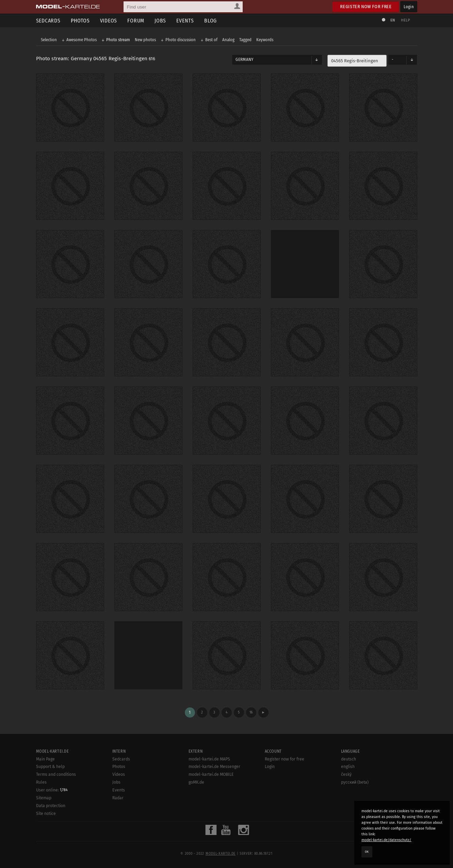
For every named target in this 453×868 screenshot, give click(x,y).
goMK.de (196, 782)
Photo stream (118, 40)
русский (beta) (355, 782)
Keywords (265, 40)
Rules (41, 782)
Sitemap (44, 798)
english (348, 767)
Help (406, 20)
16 (251, 712)
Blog (211, 21)
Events (185, 21)
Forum (136, 21)
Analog (228, 40)
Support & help (50, 767)
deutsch (349, 759)
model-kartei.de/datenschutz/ (386, 840)
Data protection (51, 806)
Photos (80, 21)
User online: (52, 790)
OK (367, 852)
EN (393, 20)
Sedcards (48, 21)
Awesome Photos (82, 40)
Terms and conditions (56, 774)
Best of (211, 40)
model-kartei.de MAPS (209, 759)
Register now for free (366, 7)
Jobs (160, 21)
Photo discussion (181, 40)
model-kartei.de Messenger (214, 767)
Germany (244, 60)
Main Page (45, 759)
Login (409, 7)
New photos (145, 40)
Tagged (245, 40)
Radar (118, 798)
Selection (49, 40)
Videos (109, 21)
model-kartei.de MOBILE (211, 774)
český (346, 774)
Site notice (46, 814)
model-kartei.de (221, 854)
